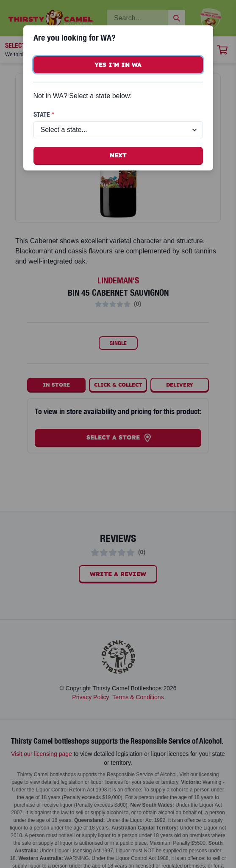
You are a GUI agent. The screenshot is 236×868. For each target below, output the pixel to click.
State (44, 114)
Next (118, 155)
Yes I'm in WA (118, 65)
